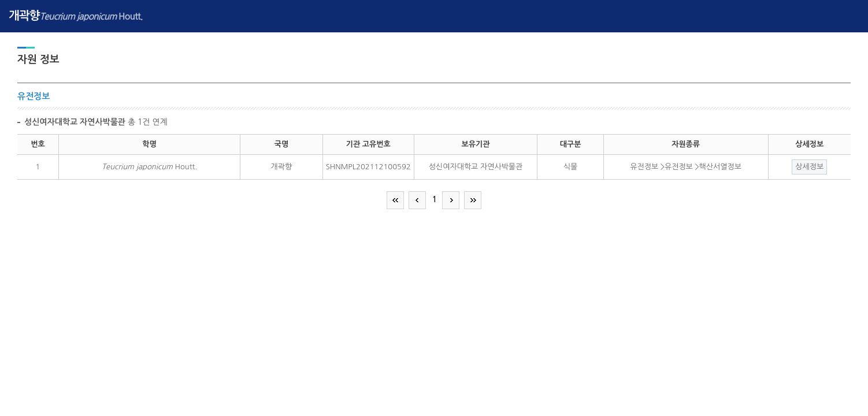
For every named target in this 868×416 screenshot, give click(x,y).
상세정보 (809, 167)
